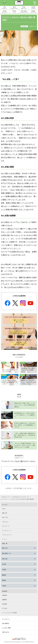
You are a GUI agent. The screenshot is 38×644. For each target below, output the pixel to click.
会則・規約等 (5, 623)
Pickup (33, 12)
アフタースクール (7, 535)
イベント (4, 539)
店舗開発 (4, 600)
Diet (5, 8)
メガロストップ (5, 497)
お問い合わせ (6, 632)
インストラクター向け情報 (9, 613)
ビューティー (24, 26)
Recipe (14, 12)
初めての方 (5, 517)
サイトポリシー (6, 619)
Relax (14, 8)
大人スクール (6, 526)
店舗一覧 (4, 513)
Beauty (5, 12)
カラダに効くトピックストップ (20, 497)
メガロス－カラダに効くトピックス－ (19, 488)
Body (24, 8)
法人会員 (4, 608)
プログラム (5, 522)
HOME (4, 509)
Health (33, 8)
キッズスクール (6, 530)
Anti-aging (24, 12)
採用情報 (4, 604)
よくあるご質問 (6, 628)
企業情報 (4, 595)
